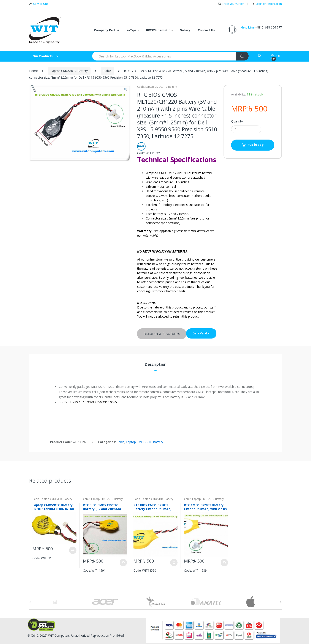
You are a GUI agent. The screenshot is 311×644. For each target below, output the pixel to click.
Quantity (237, 121)
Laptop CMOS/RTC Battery (69, 71)
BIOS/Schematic (158, 30)
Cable (107, 71)
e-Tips (132, 30)
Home (33, 71)
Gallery (185, 30)
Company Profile (107, 30)
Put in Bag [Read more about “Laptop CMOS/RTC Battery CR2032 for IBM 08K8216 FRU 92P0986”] (73, 550)
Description (155, 365)
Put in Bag (256, 145)
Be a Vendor (201, 333)
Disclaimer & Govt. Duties (162, 334)
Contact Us (206, 30)
